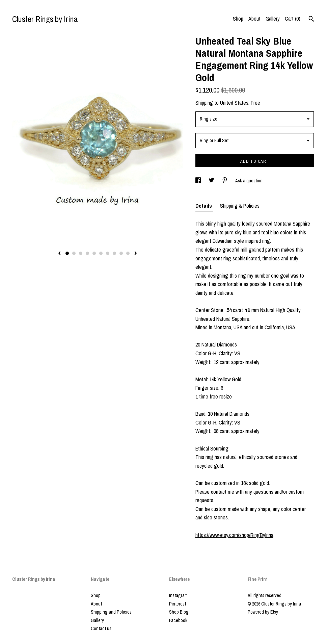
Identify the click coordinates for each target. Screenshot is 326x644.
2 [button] (74, 253)
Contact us (101, 628)
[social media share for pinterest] (225, 181)
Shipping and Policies (111, 612)
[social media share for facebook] (199, 181)
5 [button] (94, 253)
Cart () (293, 19)
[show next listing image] (136, 254)
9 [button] (121, 253)
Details (204, 206)
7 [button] (108, 253)
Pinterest (178, 604)
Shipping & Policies (240, 206)
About (254, 19)
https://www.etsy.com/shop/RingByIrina (234, 535)
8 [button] (114, 253)
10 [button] (128, 253)
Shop (238, 19)
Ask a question (249, 181)
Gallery (273, 19)
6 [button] (101, 253)
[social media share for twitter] (212, 181)
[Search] (311, 20)
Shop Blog (179, 612)
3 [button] (81, 253)
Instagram (178, 595)
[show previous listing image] (59, 254)
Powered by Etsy (263, 612)
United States (234, 103)
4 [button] (87, 253)
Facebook (178, 620)
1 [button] (67, 253)
